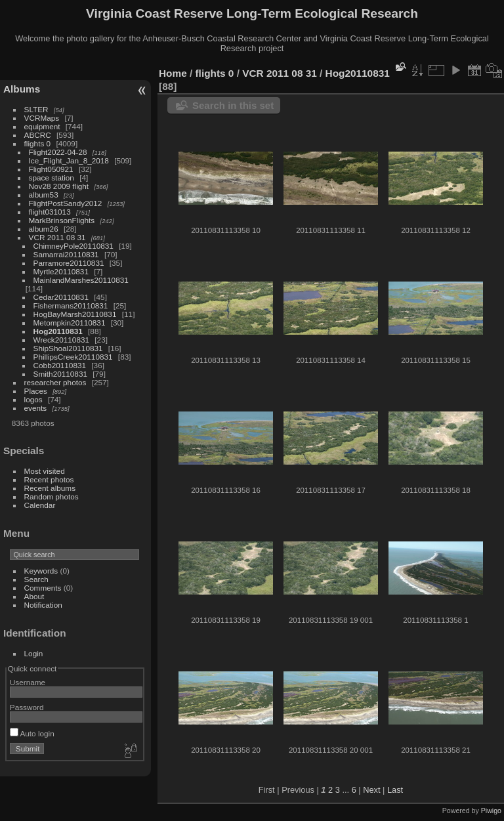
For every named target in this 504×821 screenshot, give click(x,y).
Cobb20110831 (60, 365)
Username (28, 682)
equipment (42, 126)
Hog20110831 (58, 331)
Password (27, 707)
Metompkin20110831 (70, 323)
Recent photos (49, 479)
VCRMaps (42, 118)
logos (33, 399)
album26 (44, 229)
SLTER (36, 109)
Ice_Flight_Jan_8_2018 (69, 160)
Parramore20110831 (69, 263)
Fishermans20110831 (71, 305)
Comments (43, 588)
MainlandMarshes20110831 (81, 280)
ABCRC (38, 135)
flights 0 (38, 143)
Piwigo (491, 810)
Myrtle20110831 (61, 271)
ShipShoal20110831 (68, 348)
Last (395, 790)
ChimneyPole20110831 (73, 246)
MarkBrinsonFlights (62, 220)
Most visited (45, 471)
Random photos (52, 496)
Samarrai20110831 (66, 254)
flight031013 (50, 212)
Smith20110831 (60, 374)
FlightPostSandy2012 (66, 203)
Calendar (40, 505)
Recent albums (50, 488)
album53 (44, 195)
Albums (22, 89)
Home (173, 73)
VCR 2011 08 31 (57, 237)
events (36, 408)
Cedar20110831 (61, 297)
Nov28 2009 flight (59, 186)
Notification (43, 605)
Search (36, 579)
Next (371, 790)
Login (34, 653)
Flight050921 (51, 169)
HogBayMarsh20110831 (75, 314)
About (34, 596)
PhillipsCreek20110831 (73, 357)
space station (52, 178)
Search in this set (233, 105)
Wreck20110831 (61, 340)
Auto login (32, 733)
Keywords (41, 571)
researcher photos (55, 382)
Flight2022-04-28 (58, 152)
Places (36, 391)
